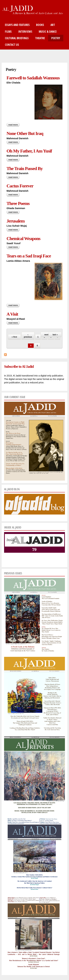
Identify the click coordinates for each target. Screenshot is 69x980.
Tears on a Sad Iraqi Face (29, 256)
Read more (14, 125)
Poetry (56, 38)
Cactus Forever (20, 186)
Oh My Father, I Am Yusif (29, 151)
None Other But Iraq (25, 133)
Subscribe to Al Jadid (19, 367)
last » (55, 335)
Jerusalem (16, 221)
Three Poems (18, 203)
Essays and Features (17, 25)
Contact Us (12, 45)
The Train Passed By (25, 168)
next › (47, 335)
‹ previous (28, 336)
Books (40, 25)
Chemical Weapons (23, 238)
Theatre (40, 38)
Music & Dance (48, 31)
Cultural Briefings (17, 38)
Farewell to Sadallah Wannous (33, 78)
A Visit (12, 314)
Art (53, 25)
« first (14, 337)
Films (8, 31)
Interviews (25, 31)
